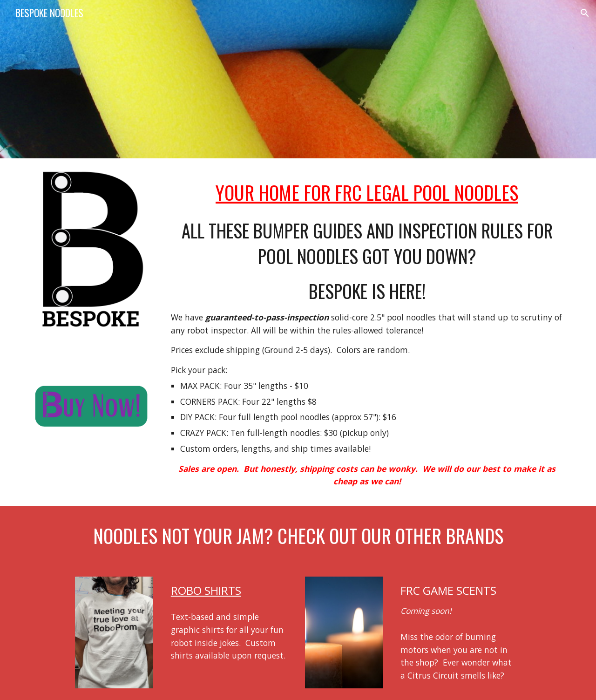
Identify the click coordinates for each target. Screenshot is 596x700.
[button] (585, 13)
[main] (367, 190)
